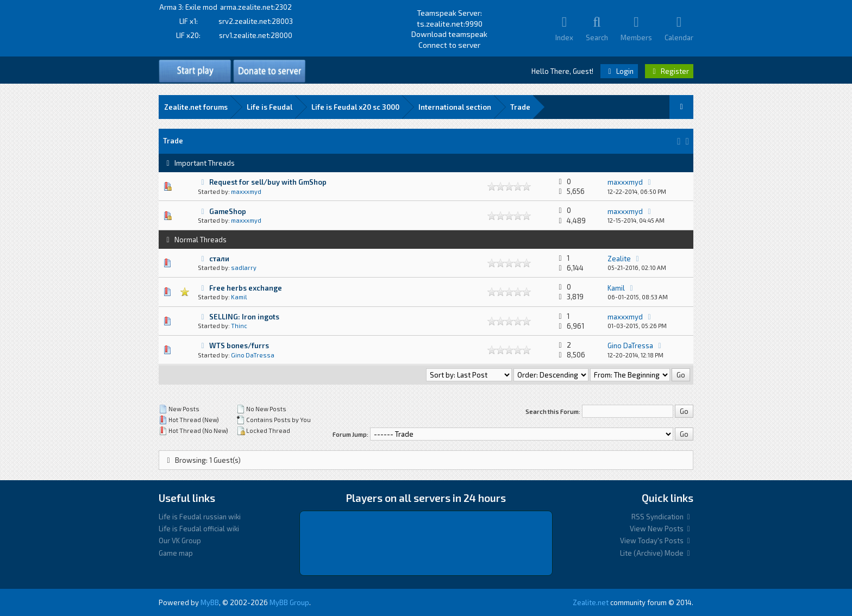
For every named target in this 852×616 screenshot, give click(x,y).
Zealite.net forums (196, 107)
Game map (176, 553)
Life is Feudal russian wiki (200, 517)
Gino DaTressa (253, 355)
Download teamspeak (449, 34)
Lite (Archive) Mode (657, 553)
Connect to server (449, 45)
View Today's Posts (657, 540)
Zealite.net (591, 602)
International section (455, 107)
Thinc (239, 326)
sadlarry (244, 268)
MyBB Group (289, 602)
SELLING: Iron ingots (244, 317)
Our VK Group (180, 540)
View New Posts (662, 529)
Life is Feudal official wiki (199, 529)
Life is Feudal (270, 107)
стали (219, 259)
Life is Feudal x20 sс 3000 (355, 107)
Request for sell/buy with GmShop (268, 182)
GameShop (228, 211)
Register (669, 71)
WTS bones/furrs (239, 345)
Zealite (619, 259)
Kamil (239, 297)
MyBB (210, 602)
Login (619, 71)
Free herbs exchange (246, 288)
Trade (520, 107)
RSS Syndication (662, 517)
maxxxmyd (246, 191)
